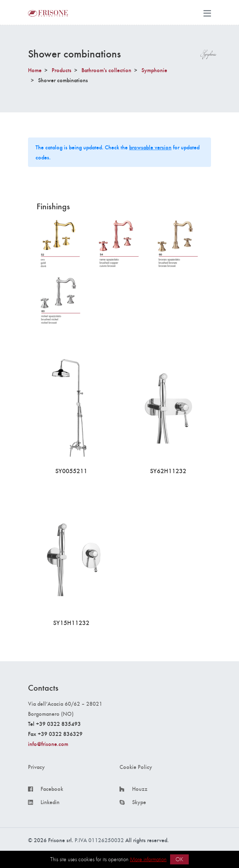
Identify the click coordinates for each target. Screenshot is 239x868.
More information (148, 859)
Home (35, 70)
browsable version (150, 147)
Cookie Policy (136, 767)
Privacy (36, 767)
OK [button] (179, 859)
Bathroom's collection (106, 70)
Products (62, 70)
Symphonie (154, 70)
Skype (139, 802)
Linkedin (50, 802)
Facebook (52, 789)
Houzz (140, 789)
